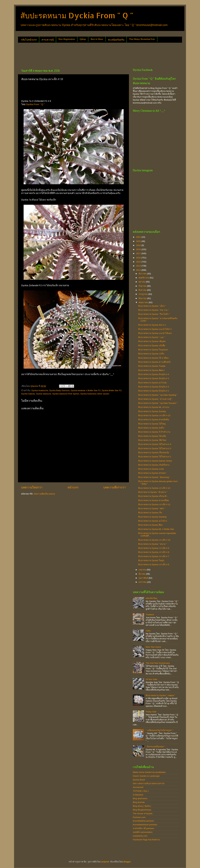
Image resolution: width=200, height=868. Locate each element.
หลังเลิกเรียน (151, 598)
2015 (139, 262)
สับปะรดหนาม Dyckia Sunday (152, 411)
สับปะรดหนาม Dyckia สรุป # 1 (152, 325)
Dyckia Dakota (28, 394)
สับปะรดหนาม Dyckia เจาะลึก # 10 (154, 540)
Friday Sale (151, 712)
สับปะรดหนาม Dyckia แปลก (151, 469)
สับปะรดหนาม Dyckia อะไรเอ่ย (152, 383)
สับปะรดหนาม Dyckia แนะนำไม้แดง (155, 333)
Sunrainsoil (138, 787)
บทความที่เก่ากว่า (115, 487)
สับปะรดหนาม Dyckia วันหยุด (152, 366)
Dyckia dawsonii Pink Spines (66, 394)
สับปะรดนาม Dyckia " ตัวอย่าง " (153, 492)
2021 (139, 237)
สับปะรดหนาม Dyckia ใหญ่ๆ (151, 560)
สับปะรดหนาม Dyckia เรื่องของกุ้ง (154, 453)
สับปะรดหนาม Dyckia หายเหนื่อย (153, 500)
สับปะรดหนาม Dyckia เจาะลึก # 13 (154, 415)
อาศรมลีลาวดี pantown (144, 828)
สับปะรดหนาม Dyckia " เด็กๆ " (152, 306)
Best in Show (97, 39)
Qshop (83, 39)
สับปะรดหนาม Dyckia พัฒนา (151, 370)
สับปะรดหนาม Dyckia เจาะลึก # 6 (154, 565)
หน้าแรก (73, 487)
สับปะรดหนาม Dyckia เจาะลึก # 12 (154, 488)
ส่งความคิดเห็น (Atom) (45, 494)
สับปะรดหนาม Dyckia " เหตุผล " (160, 695)
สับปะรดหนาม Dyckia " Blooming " (154, 477)
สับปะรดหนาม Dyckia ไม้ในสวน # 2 (155, 448)
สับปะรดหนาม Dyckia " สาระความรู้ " (155, 399)
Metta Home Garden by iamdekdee (149, 772)
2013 (139, 270)
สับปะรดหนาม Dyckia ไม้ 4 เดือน (153, 358)
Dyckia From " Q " (35, 104)
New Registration (67, 39)
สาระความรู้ (48, 40)
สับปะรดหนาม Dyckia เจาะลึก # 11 (154, 504)
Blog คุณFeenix (140, 798)
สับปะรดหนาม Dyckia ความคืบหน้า (155, 362)
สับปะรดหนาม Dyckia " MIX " (152, 509)
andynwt (105, 862)
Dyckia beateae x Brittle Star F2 (86, 390)
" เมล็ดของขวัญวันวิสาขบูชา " (159, 730)
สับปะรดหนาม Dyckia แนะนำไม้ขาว (155, 329)
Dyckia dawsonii (44, 394)
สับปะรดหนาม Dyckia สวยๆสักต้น (154, 420)
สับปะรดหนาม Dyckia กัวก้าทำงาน (154, 432)
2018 (139, 249)
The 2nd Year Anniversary (158, 663)
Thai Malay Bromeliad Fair (142, 39)
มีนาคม (142, 574)
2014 (139, 266)
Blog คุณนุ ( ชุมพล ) (142, 806)
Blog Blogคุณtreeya (142, 810)
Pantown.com (139, 817)
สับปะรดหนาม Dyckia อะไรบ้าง (153, 521)
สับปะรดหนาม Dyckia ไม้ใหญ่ (152, 424)
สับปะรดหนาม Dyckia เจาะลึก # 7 (154, 556)
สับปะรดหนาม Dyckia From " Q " (77, 15)
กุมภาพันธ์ (144, 578)
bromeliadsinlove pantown (145, 825)
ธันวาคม (143, 274)
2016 (139, 258)
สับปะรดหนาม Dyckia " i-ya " (151, 337)
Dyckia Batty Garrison (59, 390)
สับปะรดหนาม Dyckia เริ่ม (150, 513)
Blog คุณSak (139, 802)
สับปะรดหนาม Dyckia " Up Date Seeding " (158, 395)
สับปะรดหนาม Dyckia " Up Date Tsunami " (158, 403)
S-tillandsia (138, 795)
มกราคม (143, 582)
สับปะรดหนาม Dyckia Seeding (152, 517)
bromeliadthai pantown (143, 821)
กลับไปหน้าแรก (29, 40)
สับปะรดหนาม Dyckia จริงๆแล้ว (153, 496)
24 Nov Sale (151, 679)
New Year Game (153, 647)
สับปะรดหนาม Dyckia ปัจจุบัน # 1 (154, 391)
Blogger (127, 862)
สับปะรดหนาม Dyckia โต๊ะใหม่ (152, 440)
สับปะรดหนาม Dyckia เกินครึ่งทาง (154, 465)
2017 (139, 253)
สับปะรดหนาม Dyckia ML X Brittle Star (156, 529)
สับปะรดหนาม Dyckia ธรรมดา (152, 473)
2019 (139, 245)
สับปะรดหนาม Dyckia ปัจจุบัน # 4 (154, 374)
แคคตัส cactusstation (143, 832)
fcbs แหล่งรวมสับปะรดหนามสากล (149, 783)
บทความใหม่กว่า (32, 487)
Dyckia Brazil (139, 780)
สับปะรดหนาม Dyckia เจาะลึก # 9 (154, 548)
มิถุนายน (143, 298)
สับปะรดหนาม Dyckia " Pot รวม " (154, 310)
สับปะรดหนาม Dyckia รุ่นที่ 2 (151, 428)
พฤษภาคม (144, 302)
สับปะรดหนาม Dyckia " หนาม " (152, 544)
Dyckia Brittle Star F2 (112, 390)
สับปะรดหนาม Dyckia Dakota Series (155, 461)
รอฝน (148, 631)
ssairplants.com (140, 836)
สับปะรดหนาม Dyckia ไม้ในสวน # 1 (155, 457)
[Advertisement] (75, 54)
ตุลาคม (142, 282)
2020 (139, 241)
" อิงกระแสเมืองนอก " (155, 747)
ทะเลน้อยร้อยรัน (116, 40)
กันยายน (143, 286)
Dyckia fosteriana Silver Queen (95, 394)
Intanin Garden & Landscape (146, 776)
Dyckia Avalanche (40, 390)
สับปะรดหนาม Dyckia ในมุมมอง (153, 350)
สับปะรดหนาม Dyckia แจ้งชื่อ (152, 346)
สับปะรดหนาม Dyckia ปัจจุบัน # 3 (154, 378)
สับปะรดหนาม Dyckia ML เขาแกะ (154, 407)
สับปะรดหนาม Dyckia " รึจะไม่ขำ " (154, 314)
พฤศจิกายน (144, 278)
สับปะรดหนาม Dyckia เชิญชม (152, 341)
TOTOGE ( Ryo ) (141, 791)
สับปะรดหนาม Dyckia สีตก (150, 525)
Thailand (150, 615)
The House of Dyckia (143, 813)
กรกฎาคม (143, 294)
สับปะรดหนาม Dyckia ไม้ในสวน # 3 (155, 444)
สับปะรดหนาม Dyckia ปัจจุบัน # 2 (154, 387)
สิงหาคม (143, 290)
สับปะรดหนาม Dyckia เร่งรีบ (151, 354)
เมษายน (143, 570)
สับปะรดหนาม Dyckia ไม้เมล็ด (152, 436)
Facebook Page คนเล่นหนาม (146, 840)
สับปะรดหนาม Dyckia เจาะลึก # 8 (154, 552)
